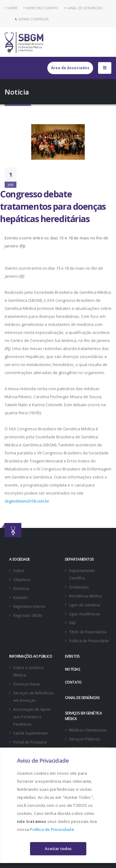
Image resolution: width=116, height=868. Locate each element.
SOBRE (11, 8)
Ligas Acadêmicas (85, 614)
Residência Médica (85, 596)
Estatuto (21, 597)
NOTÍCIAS (73, 669)
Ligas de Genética (84, 605)
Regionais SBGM (28, 615)
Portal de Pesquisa (30, 742)
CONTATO (73, 682)
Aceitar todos (58, 849)
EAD (72, 623)
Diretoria (21, 588)
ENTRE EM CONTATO (41, 8)
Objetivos (22, 579)
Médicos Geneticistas (88, 730)
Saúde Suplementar (31, 733)
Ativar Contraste (32, 19)
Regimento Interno (29, 606)
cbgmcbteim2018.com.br (27, 501)
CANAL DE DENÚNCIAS (83, 8)
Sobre (19, 571)
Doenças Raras (27, 684)
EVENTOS (72, 656)
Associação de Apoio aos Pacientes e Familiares (32, 717)
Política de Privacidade (52, 829)
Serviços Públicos (85, 739)
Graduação (79, 587)
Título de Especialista (88, 632)
